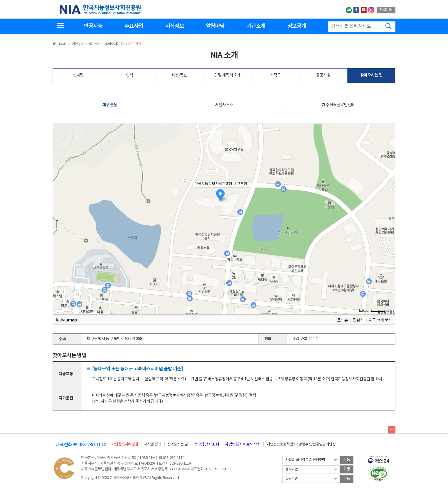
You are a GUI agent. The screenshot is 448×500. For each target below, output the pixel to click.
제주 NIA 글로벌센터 (338, 105)
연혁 (130, 75)
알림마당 (215, 26)
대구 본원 (110, 105)
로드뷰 (343, 320)
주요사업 (134, 26)
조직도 (275, 75)
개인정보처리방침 (125, 444)
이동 (347, 460)
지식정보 (174, 26)
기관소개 (256, 26)
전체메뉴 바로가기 (0, 0)
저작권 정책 (153, 444)
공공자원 (323, 75)
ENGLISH (386, 10)
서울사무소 (224, 105)
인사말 (78, 75)
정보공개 (296, 26)
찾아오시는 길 (371, 75)
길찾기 (358, 320)
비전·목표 (179, 75)
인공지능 (93, 26)
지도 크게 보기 (380, 320)
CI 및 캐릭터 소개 (227, 75)
